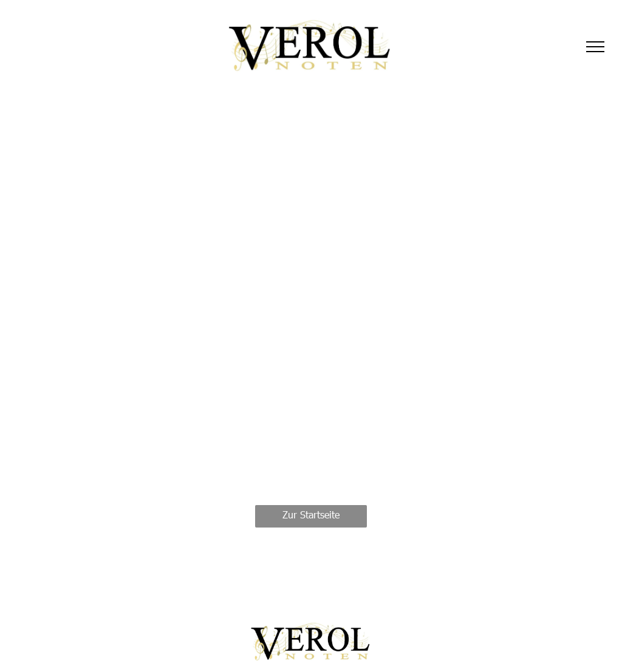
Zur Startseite (311, 514)
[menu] (595, 47)
